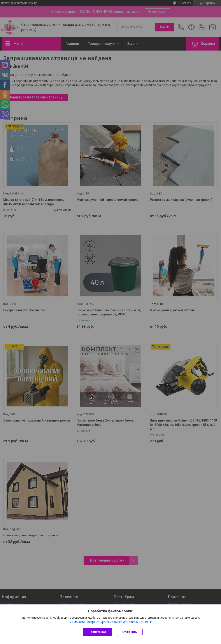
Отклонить (130, 632)
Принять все (97, 632)
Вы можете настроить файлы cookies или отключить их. (109, 622)
